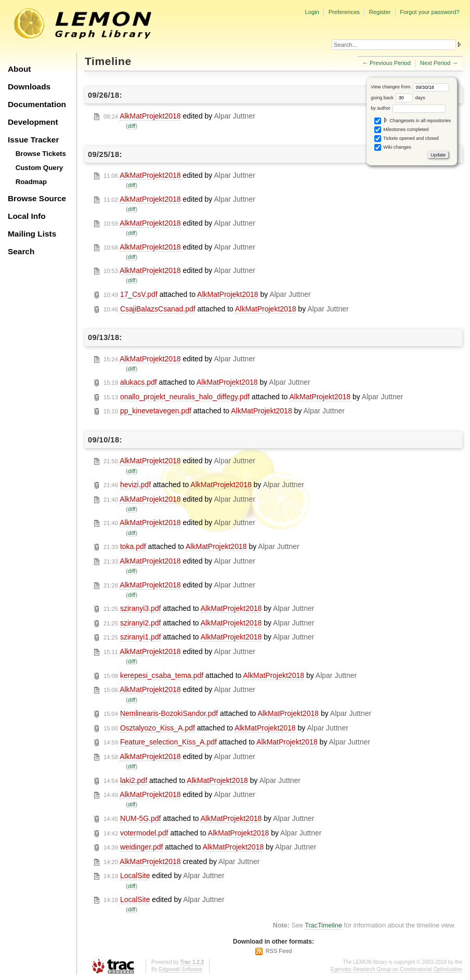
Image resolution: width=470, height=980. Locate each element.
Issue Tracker (33, 140)
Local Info (27, 216)
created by (181, 862)
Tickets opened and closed (407, 139)
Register (380, 12)
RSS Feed (279, 951)
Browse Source (37, 198)
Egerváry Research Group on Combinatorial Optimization (396, 969)
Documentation (37, 104)
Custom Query (40, 168)
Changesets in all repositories (413, 121)
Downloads (29, 87)
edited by (179, 116)
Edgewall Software (180, 969)
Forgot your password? (429, 12)
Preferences (344, 12)
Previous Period (390, 63)
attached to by (207, 295)
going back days (398, 98)
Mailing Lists (32, 234)
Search (21, 251)
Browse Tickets (41, 154)
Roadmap (31, 182)
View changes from (410, 87)
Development (33, 122)
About (19, 69)
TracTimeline (323, 925)
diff (132, 126)
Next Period (435, 63)
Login (312, 12)
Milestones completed (402, 130)
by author (408, 108)
